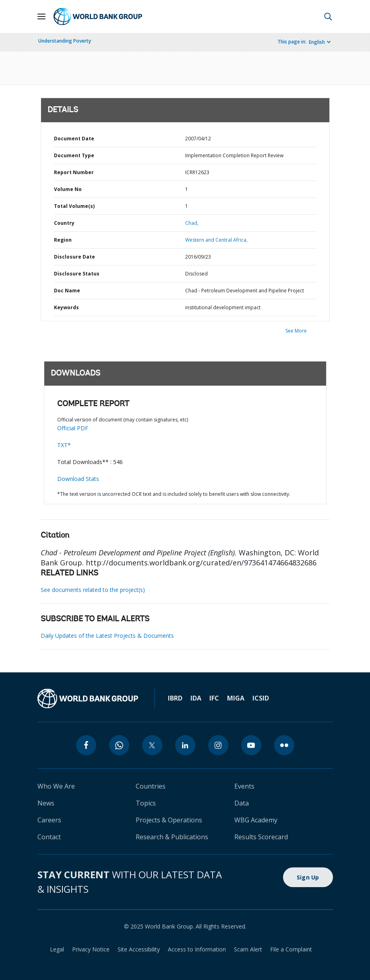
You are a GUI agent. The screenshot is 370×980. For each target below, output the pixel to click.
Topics (146, 803)
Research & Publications (172, 837)
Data (242, 803)
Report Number (74, 172)
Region (63, 240)
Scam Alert (248, 949)
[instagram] (218, 745)
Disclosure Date (74, 257)
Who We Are (56, 786)
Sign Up (308, 877)
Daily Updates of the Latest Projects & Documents (107, 636)
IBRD (175, 698)
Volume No (68, 189)
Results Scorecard (261, 837)
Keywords (66, 307)
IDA (196, 698)
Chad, (192, 223)
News (46, 803)
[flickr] (284, 745)
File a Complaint (291, 949)
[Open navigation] (41, 16)
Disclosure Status (77, 274)
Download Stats (78, 479)
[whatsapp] (119, 745)
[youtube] (251, 745)
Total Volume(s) (74, 206)
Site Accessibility (139, 949)
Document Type (74, 155)
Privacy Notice (91, 949)
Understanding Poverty (65, 41)
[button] (328, 16)
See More (296, 331)
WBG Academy (256, 820)
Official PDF (73, 428)
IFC (214, 698)
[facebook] (86, 745)
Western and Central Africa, (216, 240)
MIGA (236, 698)
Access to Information (197, 949)
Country (64, 223)
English (317, 42)
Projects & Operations (169, 820)
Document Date (74, 139)
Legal (57, 949)
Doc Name (67, 291)
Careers (49, 820)
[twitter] (152, 745)
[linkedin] (185, 745)
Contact (49, 837)
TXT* (64, 445)
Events (244, 786)
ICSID (261, 698)
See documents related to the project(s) (93, 590)
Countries (151, 786)
